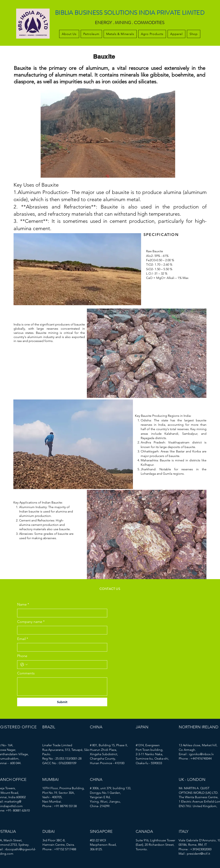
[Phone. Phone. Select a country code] (24, 665)
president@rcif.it (198, 854)
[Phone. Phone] (66, 665)
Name (23, 604)
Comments (26, 673)
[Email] (61, 647)
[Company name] (61, 630)
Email (23, 639)
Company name (31, 622)
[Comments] (62, 687)
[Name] (61, 613)
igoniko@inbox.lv (201, 754)
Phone (22, 656)
